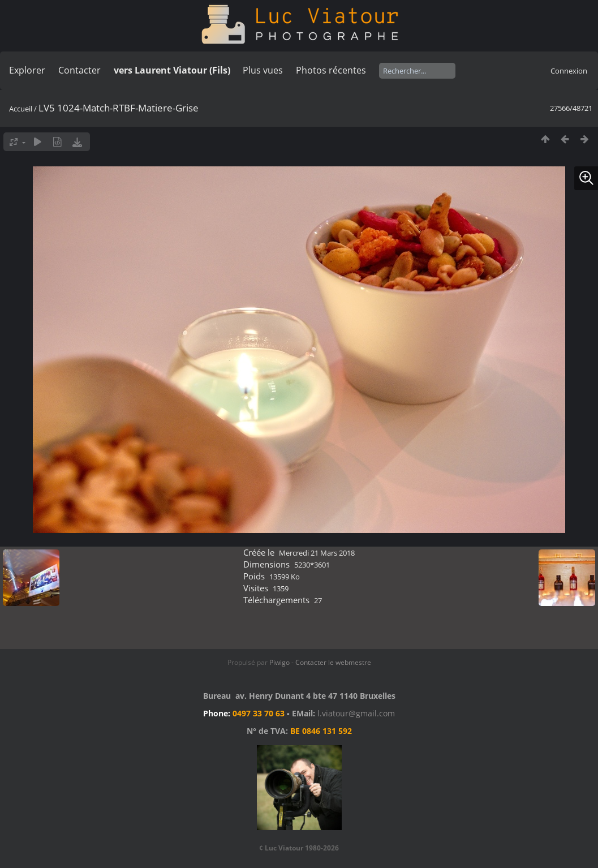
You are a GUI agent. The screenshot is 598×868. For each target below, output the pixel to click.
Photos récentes (331, 70)
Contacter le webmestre (333, 662)
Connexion (569, 71)
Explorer (27, 70)
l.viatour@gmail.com (356, 713)
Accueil (21, 109)
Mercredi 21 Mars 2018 (317, 553)
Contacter (79, 70)
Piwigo (279, 662)
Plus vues (263, 70)
